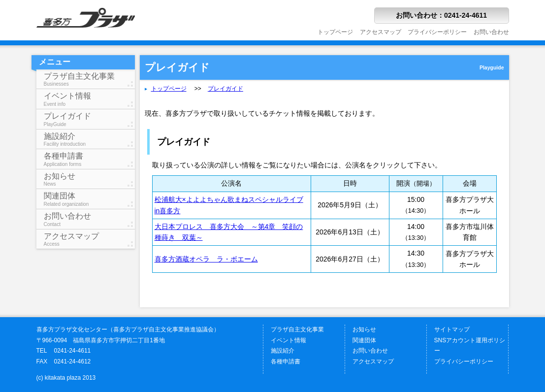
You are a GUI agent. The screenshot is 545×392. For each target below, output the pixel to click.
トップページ (335, 32)
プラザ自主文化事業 (89, 80)
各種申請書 (89, 159)
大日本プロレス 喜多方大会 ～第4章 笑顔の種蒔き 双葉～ (229, 232)
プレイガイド (89, 119)
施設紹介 (89, 140)
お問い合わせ (491, 32)
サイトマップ (452, 329)
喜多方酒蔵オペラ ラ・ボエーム (206, 259)
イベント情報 (89, 99)
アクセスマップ (381, 32)
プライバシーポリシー (437, 32)
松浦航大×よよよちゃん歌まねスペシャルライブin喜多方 (229, 205)
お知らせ (89, 180)
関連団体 (89, 199)
